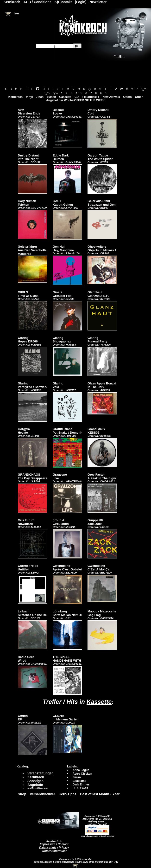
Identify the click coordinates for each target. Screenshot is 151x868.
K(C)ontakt (63, 2)
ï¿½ (144, 89)
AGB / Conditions (38, 2)
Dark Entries (81, 784)
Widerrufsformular (54, 851)
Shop (22, 794)
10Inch (51, 97)
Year (116, 794)
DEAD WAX (80, 788)
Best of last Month (95, 794)
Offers (127, 97)
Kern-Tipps (68, 794)
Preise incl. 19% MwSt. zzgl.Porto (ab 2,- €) (97, 818)
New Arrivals (111, 97)
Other (139, 97)
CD (77, 97)
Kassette (99, 702)
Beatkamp (79, 781)
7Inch (40, 97)
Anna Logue (81, 770)
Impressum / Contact (54, 844)
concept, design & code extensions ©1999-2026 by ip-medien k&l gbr (74, 862)
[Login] (81, 2)
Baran (77, 777)
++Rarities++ (91, 97)
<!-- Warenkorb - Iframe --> (75, 866)
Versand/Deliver (42, 794)
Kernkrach (16, 97)
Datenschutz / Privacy (54, 848)
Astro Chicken (82, 774)
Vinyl (29, 97)
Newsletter (98, 2)
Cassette (65, 97)
